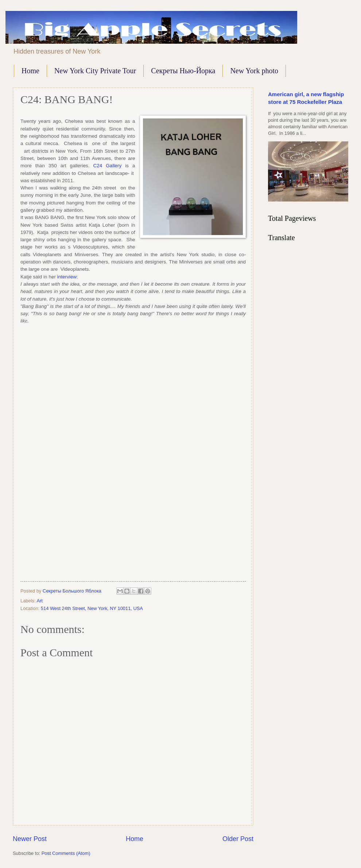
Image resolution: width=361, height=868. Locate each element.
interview (67, 277)
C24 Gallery (108, 166)
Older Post (238, 839)
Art (39, 601)
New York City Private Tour (95, 71)
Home (30, 71)
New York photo (254, 71)
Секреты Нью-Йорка (183, 71)
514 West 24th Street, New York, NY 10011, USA (92, 608)
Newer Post (30, 839)
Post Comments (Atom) (66, 853)
